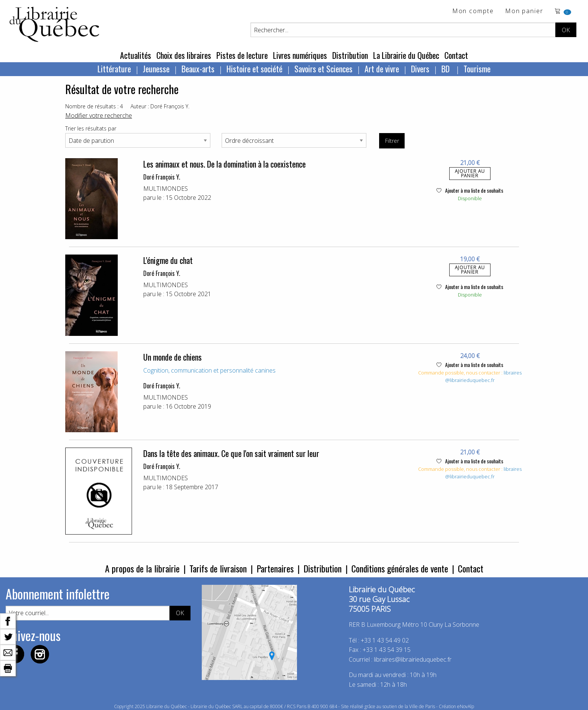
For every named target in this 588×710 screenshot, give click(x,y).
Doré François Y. (162, 177)
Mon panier (524, 11)
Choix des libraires (184, 55)
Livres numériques (300, 55)
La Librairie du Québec (406, 55)
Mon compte (473, 11)
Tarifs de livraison (218, 568)
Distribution (350, 55)
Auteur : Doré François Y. (160, 106)
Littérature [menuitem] (114, 69)
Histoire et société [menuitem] (254, 69)
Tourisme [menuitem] (477, 69)
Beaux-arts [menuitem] (198, 69)
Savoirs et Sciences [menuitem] (323, 69)
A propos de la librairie (142, 568)
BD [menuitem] (446, 69)
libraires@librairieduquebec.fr (483, 376)
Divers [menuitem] (420, 69)
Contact (456, 55)
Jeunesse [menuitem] (156, 69)
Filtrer (392, 141)
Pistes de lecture (242, 55)
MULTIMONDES (166, 189)
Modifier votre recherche (99, 115)
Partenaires (275, 568)
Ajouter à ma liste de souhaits (470, 190)
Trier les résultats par (91, 128)
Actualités (136, 55)
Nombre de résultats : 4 (94, 106)
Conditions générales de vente (400, 568)
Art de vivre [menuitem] (382, 69)
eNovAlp (466, 706)
